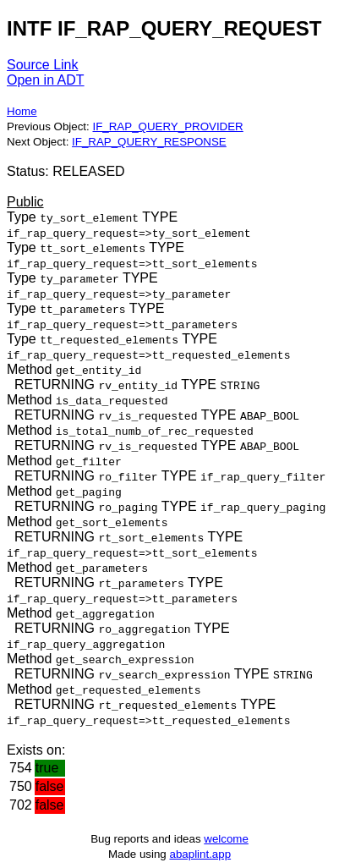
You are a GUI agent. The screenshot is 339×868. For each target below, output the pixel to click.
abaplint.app (200, 854)
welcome (226, 839)
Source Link (43, 65)
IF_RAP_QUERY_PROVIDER (167, 126)
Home (22, 111)
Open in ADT (46, 80)
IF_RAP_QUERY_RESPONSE (149, 142)
